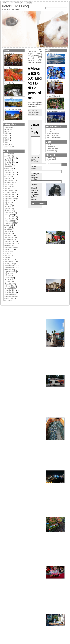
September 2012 (10, 223)
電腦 (6, 145)
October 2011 (9, 245)
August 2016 (9, 168)
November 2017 (10, 162)
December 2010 (10, 266)
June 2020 (8, 154)
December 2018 (10, 158)
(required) (34, 171)
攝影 (6, 133)
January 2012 (9, 239)
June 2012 (8, 229)
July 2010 (8, 276)
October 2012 (9, 221)
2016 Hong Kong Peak (56, 111)
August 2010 (9, 274)
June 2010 (8, 278)
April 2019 (8, 156)
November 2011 (10, 243)
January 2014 (9, 192)
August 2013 (9, 201)
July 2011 (8, 251)
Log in (49, 145)
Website (34, 188)
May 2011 (8, 255)
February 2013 (9, 213)
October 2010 (9, 270)
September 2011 (10, 247)
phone (7, 131)
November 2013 (10, 197)
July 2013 (8, 203)
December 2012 (10, 217)
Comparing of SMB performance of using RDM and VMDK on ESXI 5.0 (32, 57)
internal (7, 129)
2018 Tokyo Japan (12, 53)
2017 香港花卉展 (54, 96)
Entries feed (51, 147)
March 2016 (9, 170)
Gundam (50, 66)
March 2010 (9, 284)
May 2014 (8, 186)
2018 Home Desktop (54, 138)
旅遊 (6, 135)
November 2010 (10, 268)
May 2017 (8, 164)
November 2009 (10, 292)
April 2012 (8, 233)
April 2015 (8, 178)
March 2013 (9, 211)
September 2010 (10, 272)
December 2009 (10, 290)
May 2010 (8, 280)
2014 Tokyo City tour (13, 109)
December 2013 (10, 195)
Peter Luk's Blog (15, 6)
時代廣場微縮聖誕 (54, 81)
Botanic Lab (9, 127)
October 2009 (9, 294)
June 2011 (8, 253)
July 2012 (8, 227)
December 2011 (10, 241)
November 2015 (10, 174)
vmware (35, 112)
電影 (6, 142)
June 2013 (8, 205)
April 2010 (8, 282)
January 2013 (9, 215)
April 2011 (8, 258)
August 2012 (9, 225)
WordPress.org (52, 151)
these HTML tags (35, 164)
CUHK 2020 (52, 53)
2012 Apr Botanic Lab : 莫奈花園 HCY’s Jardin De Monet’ (39, 56)
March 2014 (9, 188)
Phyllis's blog (51, 158)
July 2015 (8, 176)
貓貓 (6, 140)
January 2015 (9, 182)
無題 (6, 138)
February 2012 (9, 237)
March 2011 (9, 260)
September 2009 (10, 296)
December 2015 (10, 172)
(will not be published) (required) (35, 180)
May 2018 (8, 160)
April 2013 (8, 209)
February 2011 (9, 262)
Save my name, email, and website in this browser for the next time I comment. (35, 197)
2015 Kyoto (9, 98)
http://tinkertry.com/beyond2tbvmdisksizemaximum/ (35, 104)
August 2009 (9, 298)
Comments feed (52, 149)
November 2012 (10, 219)
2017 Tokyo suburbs (13, 68)
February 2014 (9, 190)
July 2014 (8, 184)
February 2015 (9, 180)
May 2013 (8, 207)
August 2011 (9, 249)
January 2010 (9, 288)
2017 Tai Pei (9, 83)
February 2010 (9, 286)
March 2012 (9, 235)
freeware (8, 147)
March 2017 (9, 166)
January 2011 (9, 264)
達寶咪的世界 (52, 160)
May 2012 (8, 231)
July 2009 (8, 300)
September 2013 (10, 199)
